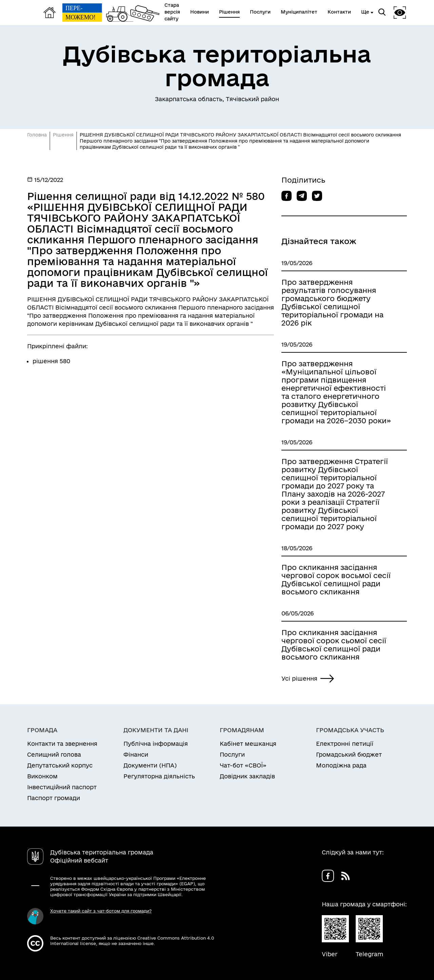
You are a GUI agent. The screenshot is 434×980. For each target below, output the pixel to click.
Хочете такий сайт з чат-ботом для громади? (101, 911)
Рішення (63, 135)
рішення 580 (51, 361)
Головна (37, 135)
